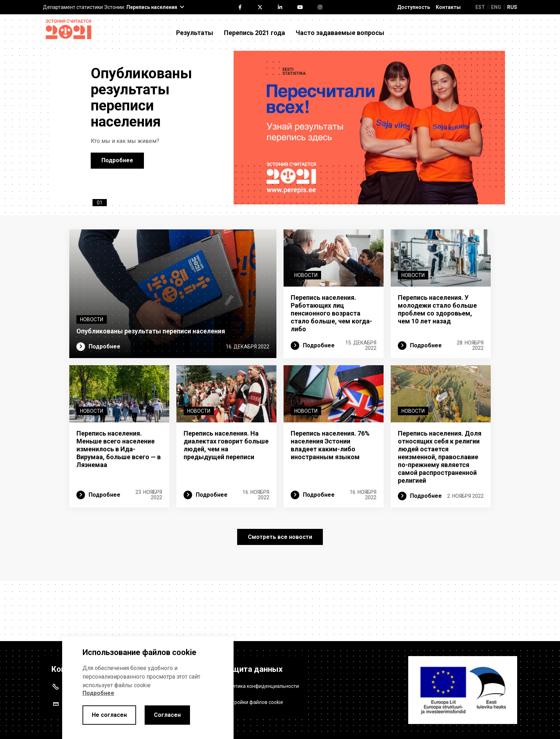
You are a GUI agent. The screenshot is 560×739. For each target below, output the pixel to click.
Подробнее (117, 187)
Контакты (448, 7)
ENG (496, 7)
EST (480, 7)
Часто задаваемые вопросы (340, 33)
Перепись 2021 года (254, 33)
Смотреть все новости (280, 595)
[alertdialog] (148, 688)
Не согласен (109, 715)
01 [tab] (100, 257)
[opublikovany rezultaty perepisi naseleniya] (369, 155)
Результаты (195, 33)
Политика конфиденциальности (261, 684)
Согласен (167, 715)
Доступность (414, 7)
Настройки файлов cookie (253, 700)
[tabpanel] (280, 155)
